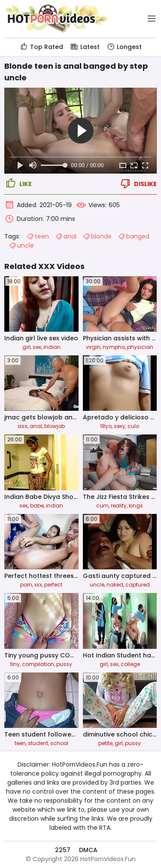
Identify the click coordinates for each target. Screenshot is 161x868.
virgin (93, 347)
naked (115, 585)
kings (136, 506)
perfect (53, 585)
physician (140, 347)
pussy (64, 664)
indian (52, 347)
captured (138, 585)
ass (23, 426)
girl (26, 347)
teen (38, 236)
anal (66, 236)
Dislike (138, 183)
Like (18, 183)
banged (134, 236)
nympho (114, 347)
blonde (97, 236)
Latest (85, 47)
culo (133, 426)
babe (37, 506)
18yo (106, 426)
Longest (124, 47)
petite (105, 743)
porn (26, 585)
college (130, 664)
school (59, 743)
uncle (21, 245)
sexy (120, 426)
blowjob (55, 426)
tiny (15, 664)
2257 (63, 850)
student (38, 743)
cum (102, 506)
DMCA (88, 850)
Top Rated (41, 47)
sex (37, 347)
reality (119, 506)
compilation (38, 664)
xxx (38, 585)
